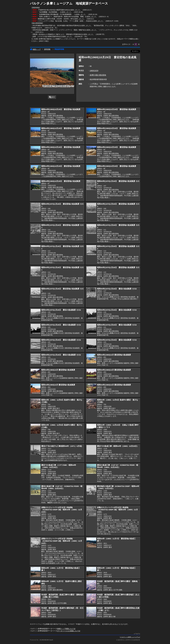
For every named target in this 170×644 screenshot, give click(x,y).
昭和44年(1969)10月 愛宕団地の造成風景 (114, 355)
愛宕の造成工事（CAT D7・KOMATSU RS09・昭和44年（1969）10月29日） (118, 466)
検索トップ (35, 49)
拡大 (52, 97)
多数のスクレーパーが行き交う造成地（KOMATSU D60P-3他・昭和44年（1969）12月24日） (62, 510)
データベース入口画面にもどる (69, 631)
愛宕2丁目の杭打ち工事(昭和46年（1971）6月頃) (62, 446)
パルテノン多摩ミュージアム (130, 637)
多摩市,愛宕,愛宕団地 (98, 75)
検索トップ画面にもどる (66, 629)
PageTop (138, 634)
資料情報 (47, 49)
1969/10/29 (94, 71)
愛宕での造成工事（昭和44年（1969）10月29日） (118, 446)
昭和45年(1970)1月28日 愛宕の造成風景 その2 (117, 289)
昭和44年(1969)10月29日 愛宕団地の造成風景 (61, 109)
